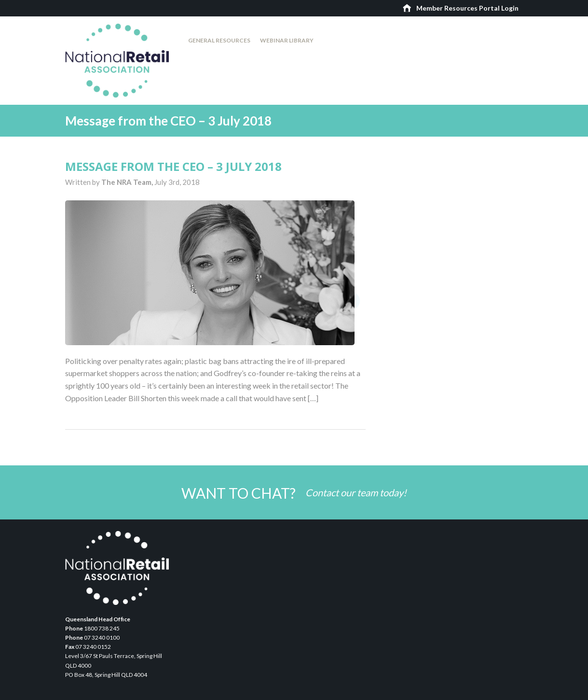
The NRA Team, (128, 182)
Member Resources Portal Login (467, 8)
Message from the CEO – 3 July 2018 (173, 166)
